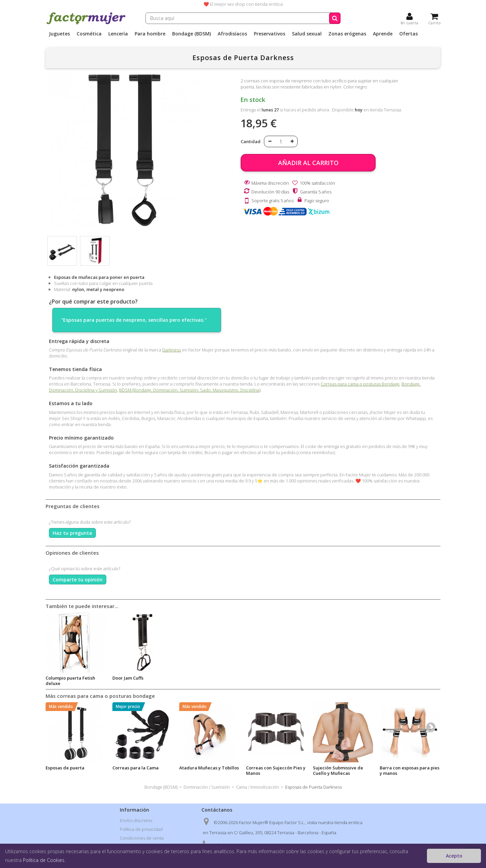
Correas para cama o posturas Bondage (360, 384)
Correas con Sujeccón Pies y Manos (276, 770)
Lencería (118, 34)
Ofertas (409, 34)
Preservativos (269, 34)
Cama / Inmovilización (258, 787)
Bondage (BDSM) (192, 34)
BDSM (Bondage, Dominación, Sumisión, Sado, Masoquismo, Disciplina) (190, 390)
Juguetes (59, 34)
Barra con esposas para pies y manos (410, 770)
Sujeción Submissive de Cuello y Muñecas (338, 770)
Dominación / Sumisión (207, 787)
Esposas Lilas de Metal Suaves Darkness (69, 681)
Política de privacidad (141, 829)
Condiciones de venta (142, 838)
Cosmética (89, 34)
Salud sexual (307, 34)
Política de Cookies (44, 860)
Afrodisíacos (232, 34)
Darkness (172, 350)
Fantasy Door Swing (200, 678)
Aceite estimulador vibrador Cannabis (133, 681)
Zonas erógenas (347, 34)
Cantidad (251, 141)
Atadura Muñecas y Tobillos (209, 768)
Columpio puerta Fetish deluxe (271, 681)
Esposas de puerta (65, 768)
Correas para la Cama (136, 768)
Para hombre (150, 34)
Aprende (383, 34)
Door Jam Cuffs (328, 678)
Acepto (454, 856)
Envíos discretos (136, 820)
